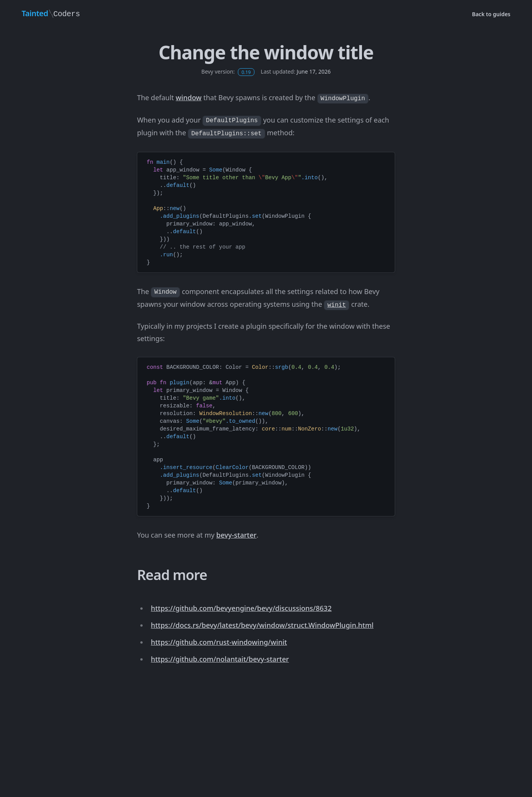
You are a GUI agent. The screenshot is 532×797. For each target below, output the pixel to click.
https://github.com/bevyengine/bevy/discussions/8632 (241, 608)
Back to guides (491, 14)
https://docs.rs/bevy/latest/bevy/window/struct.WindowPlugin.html (262, 625)
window (189, 98)
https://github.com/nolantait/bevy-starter (220, 659)
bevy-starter (236, 535)
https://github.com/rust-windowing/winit (219, 642)
